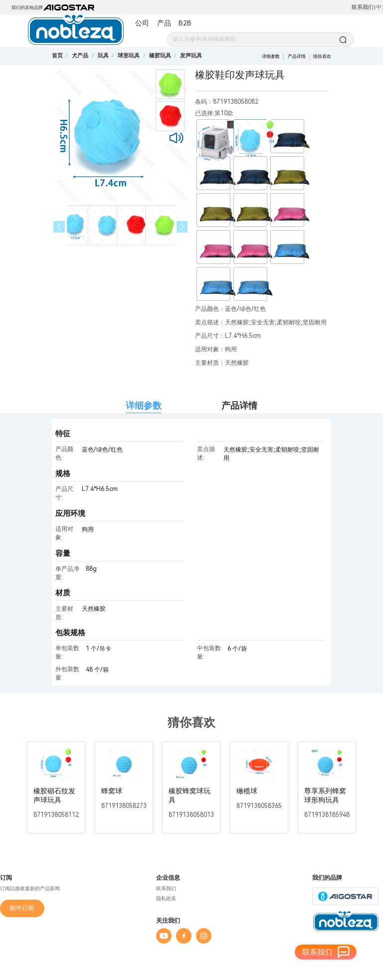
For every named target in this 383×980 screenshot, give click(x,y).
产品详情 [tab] (239, 405)
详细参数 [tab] (144, 405)
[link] (80, 56)
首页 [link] (57, 56)
